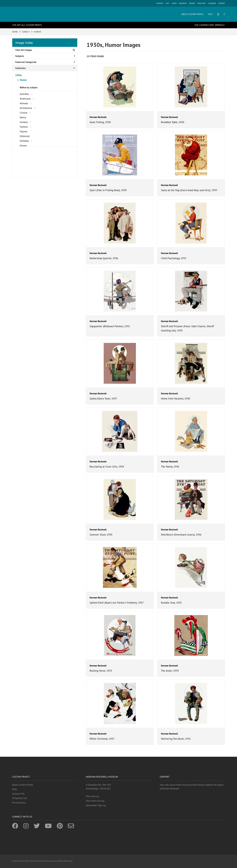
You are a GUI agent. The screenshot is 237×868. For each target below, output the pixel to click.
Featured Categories (45, 62)
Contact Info (18, 794)
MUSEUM (160, 3)
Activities (24, 94)
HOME (15, 32)
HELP (210, 14)
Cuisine (24, 113)
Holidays (24, 141)
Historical (25, 136)
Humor (23, 80)
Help (15, 789)
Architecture (26, 108)
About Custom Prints (23, 785)
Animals (24, 103)
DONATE (192, 3)
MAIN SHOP (202, 3)
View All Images (45, 50)
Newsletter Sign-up (96, 805)
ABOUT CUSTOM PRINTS (192, 14)
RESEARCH (183, 3)
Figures (24, 131)
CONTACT (222, 3)
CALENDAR (212, 3)
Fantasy (24, 122)
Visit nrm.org (92, 796)
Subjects (45, 56)
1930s (19, 75)
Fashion (24, 127)
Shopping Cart (19, 798)
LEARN (174, 3)
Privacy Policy (19, 803)
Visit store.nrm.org (95, 801)
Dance (23, 117)
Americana (25, 99)
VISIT (167, 3)
